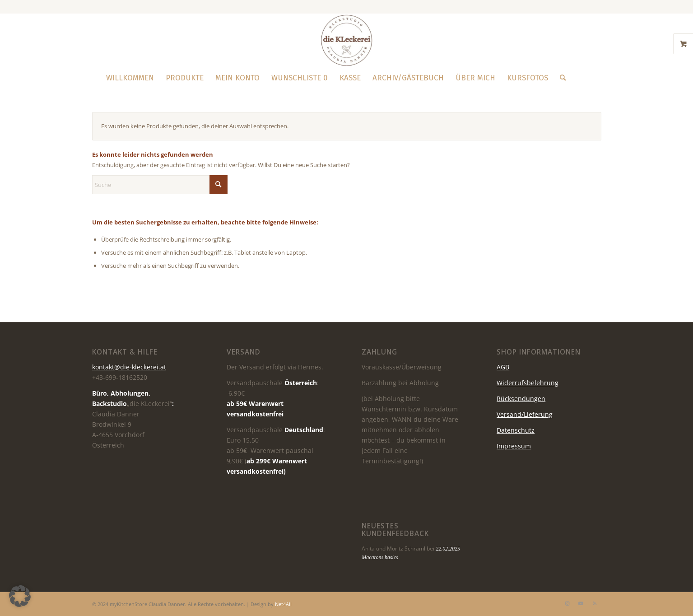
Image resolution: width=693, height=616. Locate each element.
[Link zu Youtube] (581, 603)
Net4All (283, 604)
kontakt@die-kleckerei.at (129, 367)
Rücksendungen (521, 399)
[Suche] (560, 78)
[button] (20, 596)
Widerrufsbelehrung (528, 383)
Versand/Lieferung (525, 414)
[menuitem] (130, 78)
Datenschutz (516, 430)
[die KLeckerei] (347, 40)
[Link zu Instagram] (567, 603)
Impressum (514, 446)
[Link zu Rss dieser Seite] (595, 603)
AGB (503, 367)
